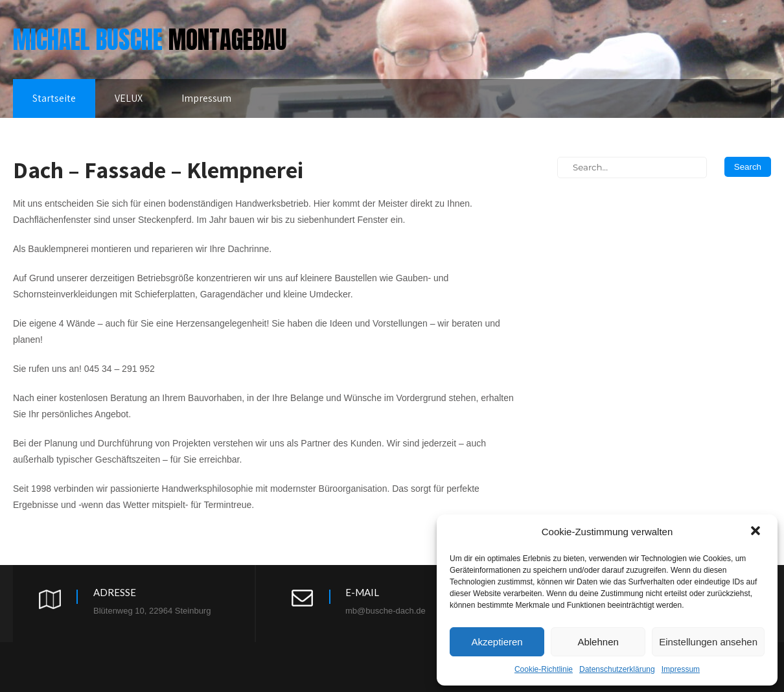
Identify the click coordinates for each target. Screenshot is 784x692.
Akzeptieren (497, 642)
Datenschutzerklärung (617, 669)
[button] (757, 532)
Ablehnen (598, 642)
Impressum (681, 669)
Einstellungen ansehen (708, 642)
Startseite (54, 98)
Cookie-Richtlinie (544, 669)
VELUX (129, 98)
